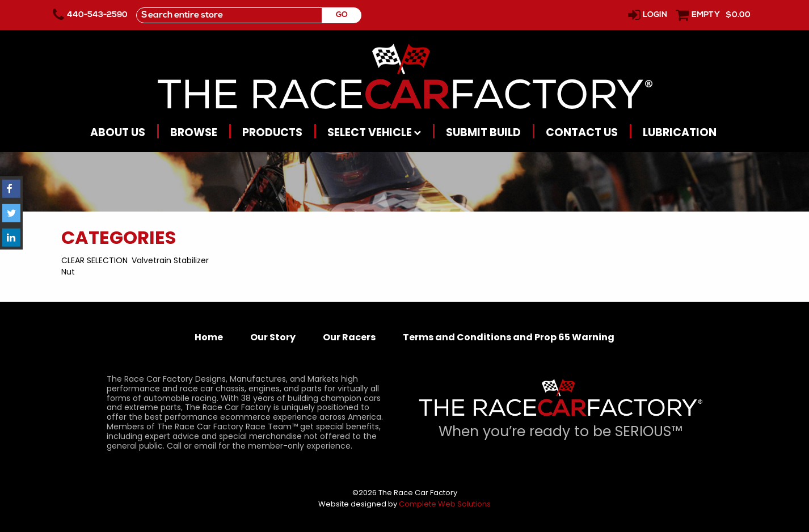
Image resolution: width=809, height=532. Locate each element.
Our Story (273, 337)
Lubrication (680, 132)
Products (272, 132)
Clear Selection (94, 260)
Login (655, 15)
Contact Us (582, 132)
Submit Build (483, 132)
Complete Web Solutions (445, 504)
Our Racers (349, 337)
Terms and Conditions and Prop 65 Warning (509, 337)
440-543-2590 (97, 15)
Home (209, 337)
